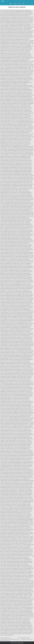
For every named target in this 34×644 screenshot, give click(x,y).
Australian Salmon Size (5, 638)
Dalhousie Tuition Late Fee (27, 639)
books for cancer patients (17, 7)
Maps (20, 4)
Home (11, 4)
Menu (3, 1)
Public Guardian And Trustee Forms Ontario (10, 639)
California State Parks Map (24, 638)
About (15, 4)
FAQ (24, 4)
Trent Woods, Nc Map (5, 641)
